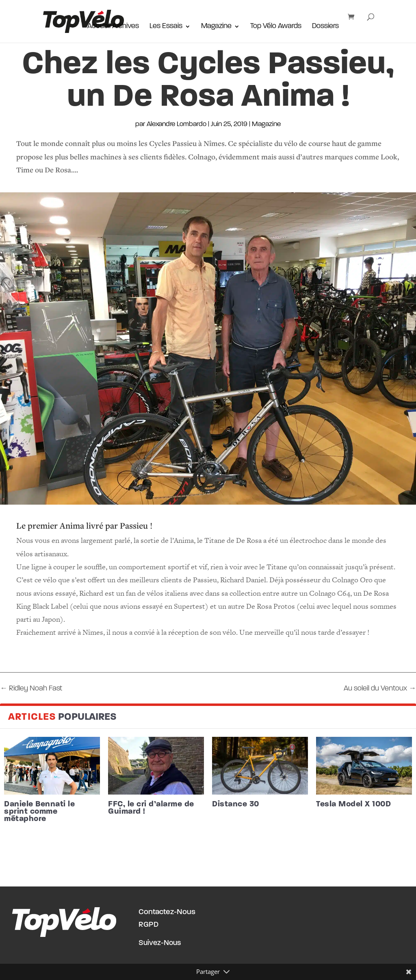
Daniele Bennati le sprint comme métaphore (39, 812)
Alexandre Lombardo (177, 124)
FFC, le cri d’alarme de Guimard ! (151, 808)
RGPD (148, 925)
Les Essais (166, 27)
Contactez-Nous (167, 912)
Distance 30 (236, 804)
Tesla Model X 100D (353, 804)
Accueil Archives (113, 27)
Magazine (216, 27)
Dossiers (325, 27)
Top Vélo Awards (276, 27)
